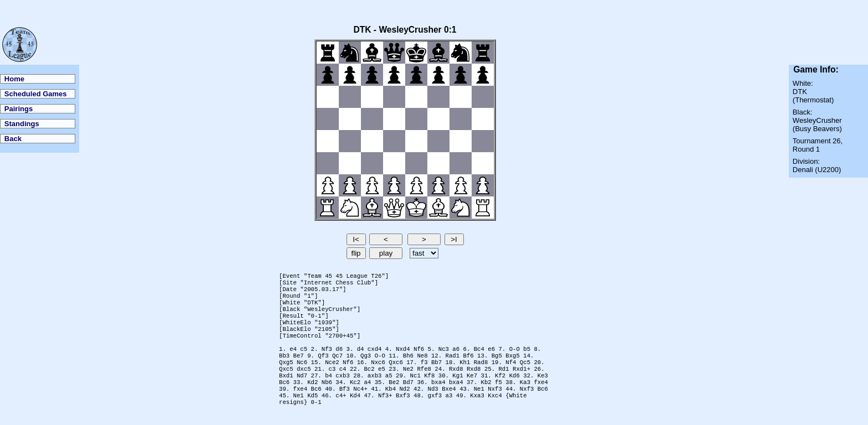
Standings (22, 124)
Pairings (19, 109)
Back (13, 139)
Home (14, 79)
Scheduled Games (36, 94)
